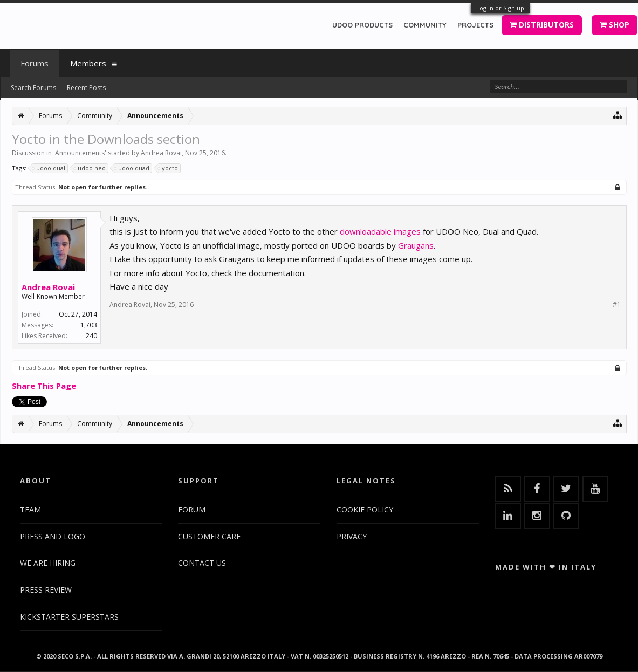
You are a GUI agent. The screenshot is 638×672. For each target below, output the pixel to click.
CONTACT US (202, 563)
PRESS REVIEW (46, 590)
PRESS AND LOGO (53, 536)
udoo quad (132, 168)
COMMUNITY (425, 25)
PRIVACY (352, 536)
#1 (617, 305)
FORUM (192, 509)
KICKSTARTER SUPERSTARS (69, 617)
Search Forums (33, 88)
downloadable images (380, 231)
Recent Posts (86, 88)
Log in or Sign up (500, 8)
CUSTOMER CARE (209, 536)
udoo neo (90, 168)
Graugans (416, 245)
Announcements (80, 153)
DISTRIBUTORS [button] (542, 25)
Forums (35, 63)
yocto (168, 168)
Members (88, 63)
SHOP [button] (615, 25)
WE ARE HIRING (48, 563)
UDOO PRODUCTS (362, 25)
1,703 (89, 325)
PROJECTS (475, 25)
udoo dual (49, 168)
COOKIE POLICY (365, 509)
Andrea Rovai (161, 153)
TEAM (30, 509)
